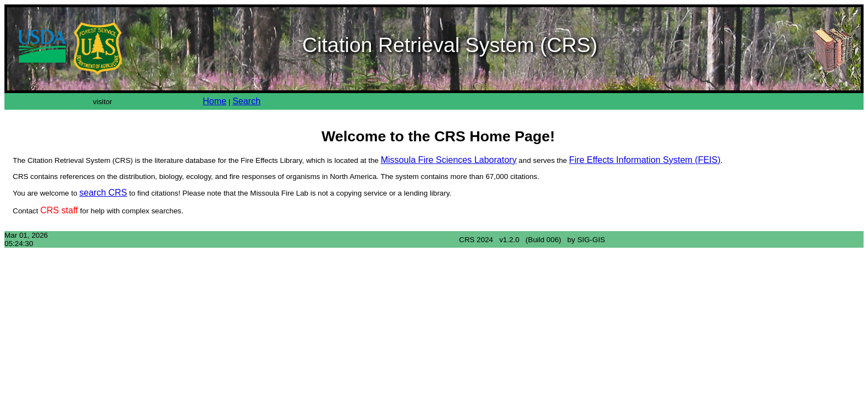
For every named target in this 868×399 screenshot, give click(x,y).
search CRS (103, 193)
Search (247, 101)
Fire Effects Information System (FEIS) (645, 160)
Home (215, 101)
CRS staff (59, 210)
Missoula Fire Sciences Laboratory (449, 160)
